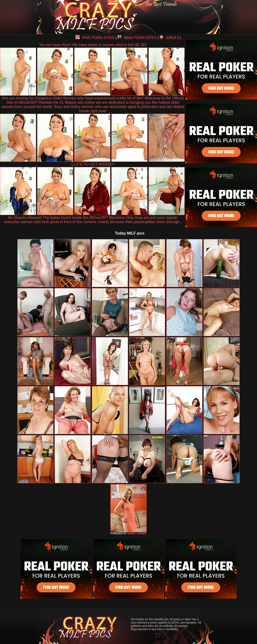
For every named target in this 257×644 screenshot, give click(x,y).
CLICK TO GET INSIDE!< (93, 164)
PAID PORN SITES (95, 38)
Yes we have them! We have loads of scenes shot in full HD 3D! (93, 45)
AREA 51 (171, 38)
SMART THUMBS (137, 533)
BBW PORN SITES (137, 38)
